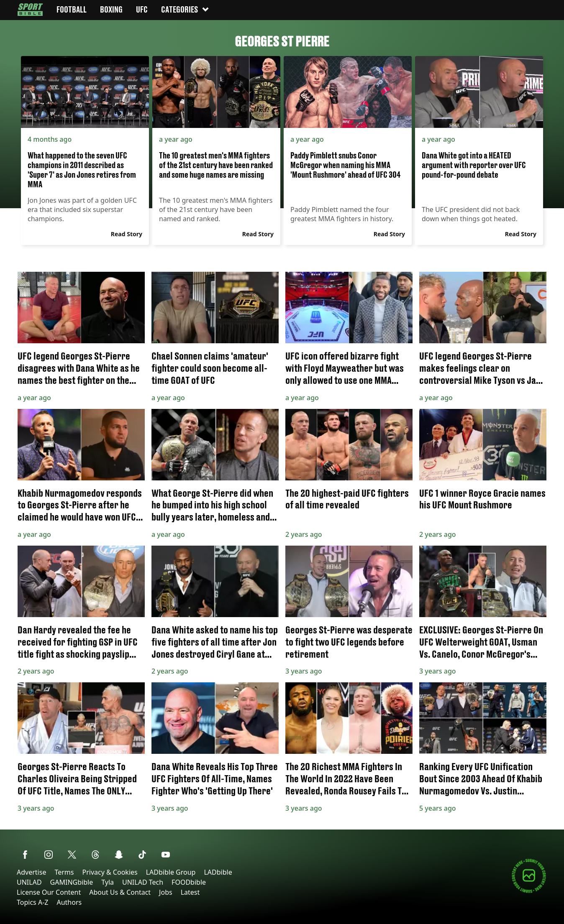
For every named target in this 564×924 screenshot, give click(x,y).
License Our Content (49, 892)
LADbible (218, 872)
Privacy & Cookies (110, 872)
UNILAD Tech (143, 882)
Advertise (31, 872)
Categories (185, 9)
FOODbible (189, 882)
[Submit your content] (529, 892)
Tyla (108, 882)
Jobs (166, 892)
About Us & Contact (120, 892)
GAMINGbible (72, 882)
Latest (190, 892)
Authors (69, 902)
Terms (64, 872)
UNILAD (29, 882)
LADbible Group (171, 872)
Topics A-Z (32, 902)
